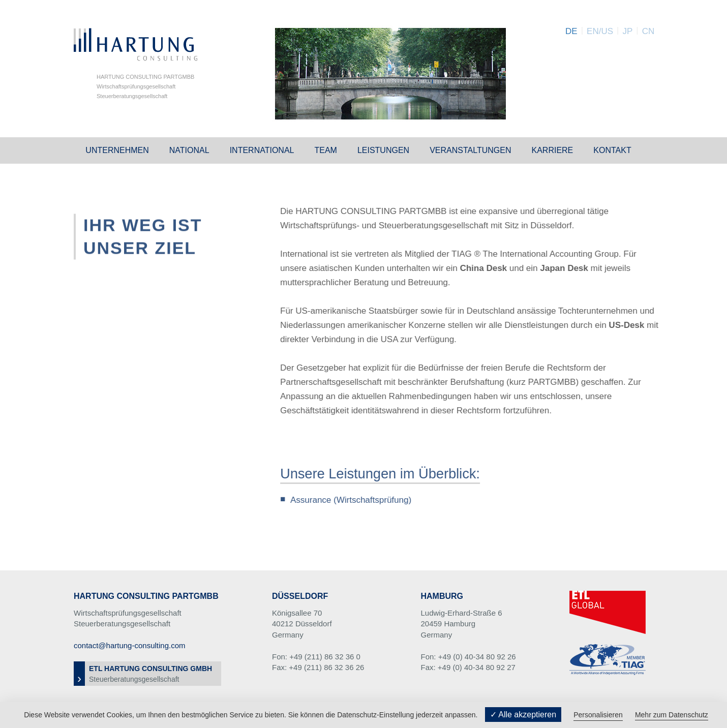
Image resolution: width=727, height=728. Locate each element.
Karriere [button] (552, 150)
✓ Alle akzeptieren (523, 715)
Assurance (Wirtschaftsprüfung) (355, 500)
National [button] (189, 150)
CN (648, 31)
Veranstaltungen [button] (470, 150)
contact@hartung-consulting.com (130, 645)
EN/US (600, 31)
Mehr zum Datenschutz (672, 715)
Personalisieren (598, 715)
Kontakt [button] (612, 150)
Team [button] (325, 150)
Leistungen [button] (383, 150)
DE (571, 31)
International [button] (262, 150)
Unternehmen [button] (117, 150)
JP (627, 31)
